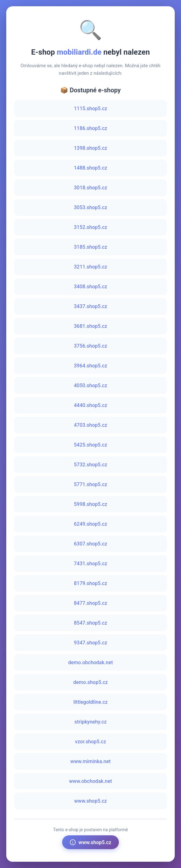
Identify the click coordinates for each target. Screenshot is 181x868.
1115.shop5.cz (91, 108)
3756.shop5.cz (91, 346)
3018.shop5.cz (91, 188)
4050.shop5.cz (91, 385)
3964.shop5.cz (91, 366)
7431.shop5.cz (91, 564)
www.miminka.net (90, 761)
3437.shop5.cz (91, 306)
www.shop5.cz (90, 801)
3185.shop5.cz (91, 247)
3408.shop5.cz (91, 287)
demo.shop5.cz (90, 682)
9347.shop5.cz (91, 643)
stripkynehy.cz (90, 722)
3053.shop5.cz (91, 207)
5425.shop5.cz (91, 445)
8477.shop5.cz (91, 603)
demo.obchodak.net (90, 662)
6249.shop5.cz (91, 524)
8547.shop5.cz (91, 623)
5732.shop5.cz (91, 465)
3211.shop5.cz (91, 267)
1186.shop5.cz (91, 128)
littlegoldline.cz (90, 702)
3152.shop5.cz (91, 227)
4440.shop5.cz (91, 405)
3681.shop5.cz (91, 326)
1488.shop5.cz (91, 168)
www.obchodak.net (90, 781)
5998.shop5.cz (91, 504)
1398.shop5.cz (91, 148)
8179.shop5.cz (91, 583)
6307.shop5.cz (91, 544)
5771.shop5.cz (91, 484)
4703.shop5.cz (91, 425)
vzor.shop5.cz (90, 742)
